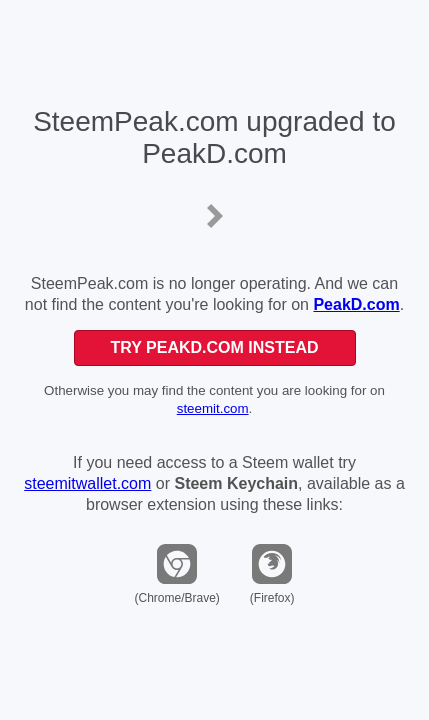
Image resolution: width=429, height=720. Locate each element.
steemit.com (213, 408)
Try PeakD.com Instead (214, 347)
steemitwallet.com (87, 483)
